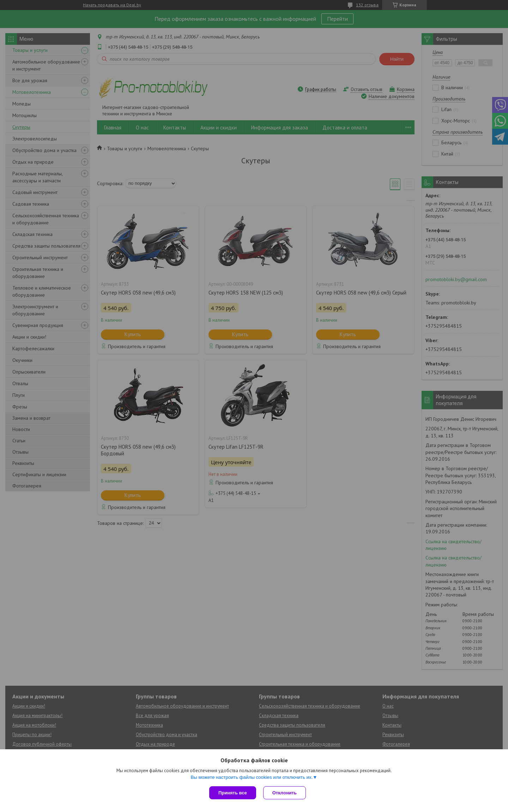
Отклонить (285, 793)
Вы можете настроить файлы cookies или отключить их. (252, 777)
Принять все (233, 793)
